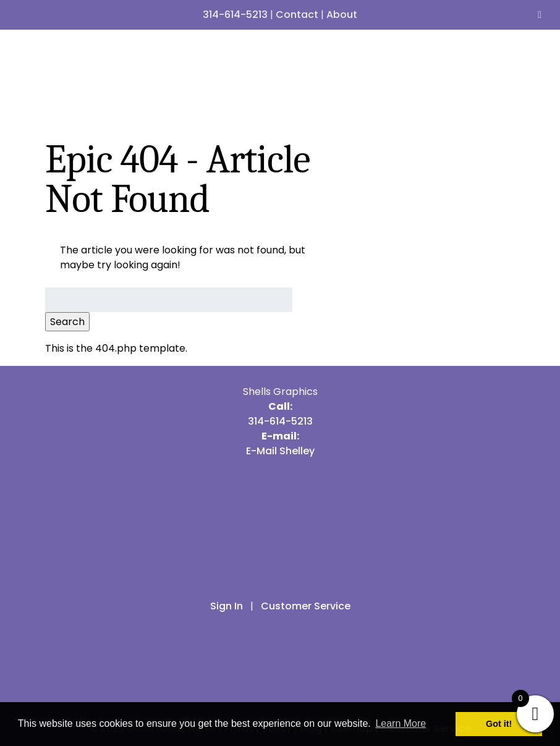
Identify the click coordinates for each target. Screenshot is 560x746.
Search (67, 322)
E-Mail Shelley (280, 451)
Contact (297, 15)
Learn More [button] (401, 723)
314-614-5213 (235, 15)
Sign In (227, 606)
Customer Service (306, 606)
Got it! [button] (499, 724)
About (342, 15)
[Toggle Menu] (540, 15)
